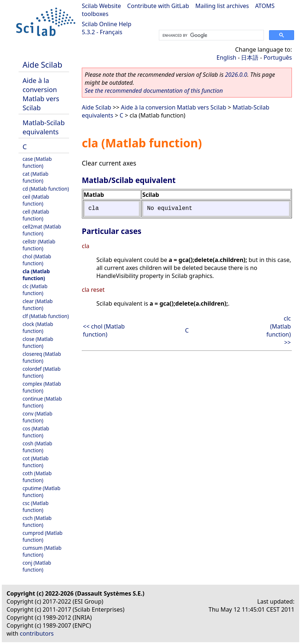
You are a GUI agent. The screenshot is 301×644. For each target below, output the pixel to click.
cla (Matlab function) (36, 275)
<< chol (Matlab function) (104, 330)
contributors (37, 633)
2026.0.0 (236, 75)
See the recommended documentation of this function (154, 91)
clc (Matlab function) (35, 290)
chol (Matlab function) (37, 260)
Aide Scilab (42, 65)
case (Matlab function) (37, 162)
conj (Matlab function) (37, 566)
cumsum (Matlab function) (42, 551)
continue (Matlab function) (42, 402)
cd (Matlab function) (46, 189)
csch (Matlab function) (37, 521)
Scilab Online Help (107, 24)
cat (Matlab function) (35, 177)
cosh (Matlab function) (37, 447)
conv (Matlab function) (37, 417)
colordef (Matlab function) (42, 372)
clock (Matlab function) (38, 327)
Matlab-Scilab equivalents (44, 127)
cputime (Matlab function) (41, 492)
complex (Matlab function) (42, 387)
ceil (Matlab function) (36, 200)
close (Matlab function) (38, 342)
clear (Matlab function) (38, 305)
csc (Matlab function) (36, 506)
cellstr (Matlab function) (39, 245)
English (226, 57)
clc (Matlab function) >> (279, 330)
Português (278, 57)
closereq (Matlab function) (42, 357)
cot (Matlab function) (36, 462)
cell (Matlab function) (36, 215)
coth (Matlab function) (37, 477)
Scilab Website (101, 6)
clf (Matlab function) (46, 316)
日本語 (250, 57)
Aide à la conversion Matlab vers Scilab (41, 94)
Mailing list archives (222, 6)
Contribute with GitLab (158, 6)
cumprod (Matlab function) (43, 536)
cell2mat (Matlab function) (42, 230)
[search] (211, 35)
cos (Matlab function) (36, 432)
